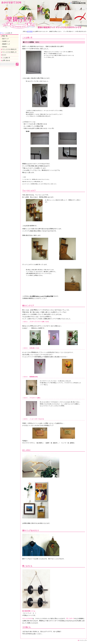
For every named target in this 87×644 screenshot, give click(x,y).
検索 (17, 64)
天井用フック (6, 41)
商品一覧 (5, 36)
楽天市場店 (30, 31)
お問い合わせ (6, 60)
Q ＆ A (4, 55)
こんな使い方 (6, 58)
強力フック (5, 39)
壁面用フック (6, 44)
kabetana (5, 47)
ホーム (2, 33)
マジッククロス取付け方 (9, 49)
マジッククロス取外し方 (9, 52)
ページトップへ (83, 640)
